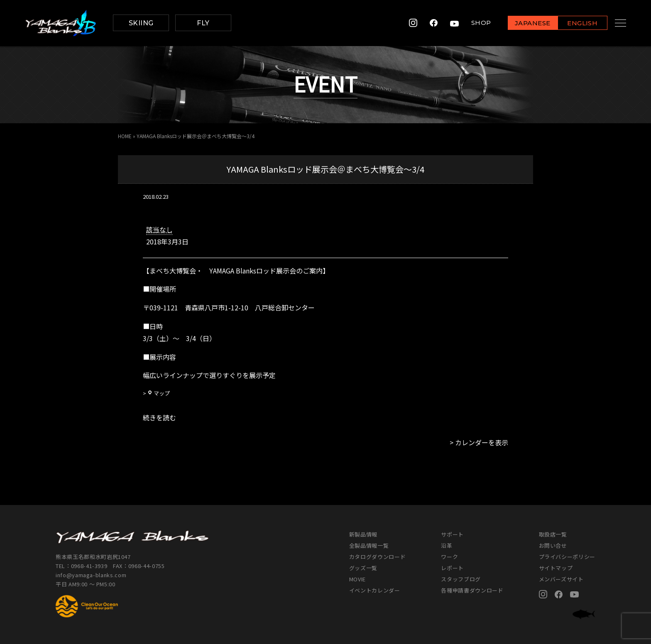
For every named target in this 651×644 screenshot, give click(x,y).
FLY (203, 23)
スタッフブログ (461, 579)
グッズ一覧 (363, 568)
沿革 (447, 545)
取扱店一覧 (553, 534)
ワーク (449, 557)
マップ (159, 393)
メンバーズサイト (561, 579)
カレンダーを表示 (482, 442)
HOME (125, 136)
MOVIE (357, 579)
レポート (452, 568)
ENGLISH (574, 23)
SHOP (473, 23)
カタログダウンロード (378, 557)
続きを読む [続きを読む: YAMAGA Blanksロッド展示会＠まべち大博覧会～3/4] (159, 417)
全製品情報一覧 (369, 545)
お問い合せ (553, 545)
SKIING (141, 23)
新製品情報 (363, 534)
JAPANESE (524, 23)
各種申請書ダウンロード (472, 590)
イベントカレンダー (375, 590)
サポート (452, 534)
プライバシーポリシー (567, 557)
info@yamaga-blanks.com (91, 575)
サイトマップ (556, 568)
